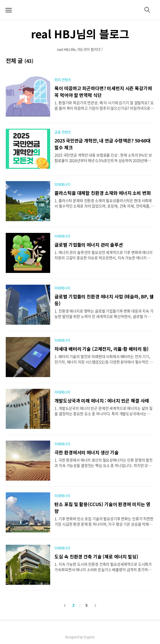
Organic (89, 637)
